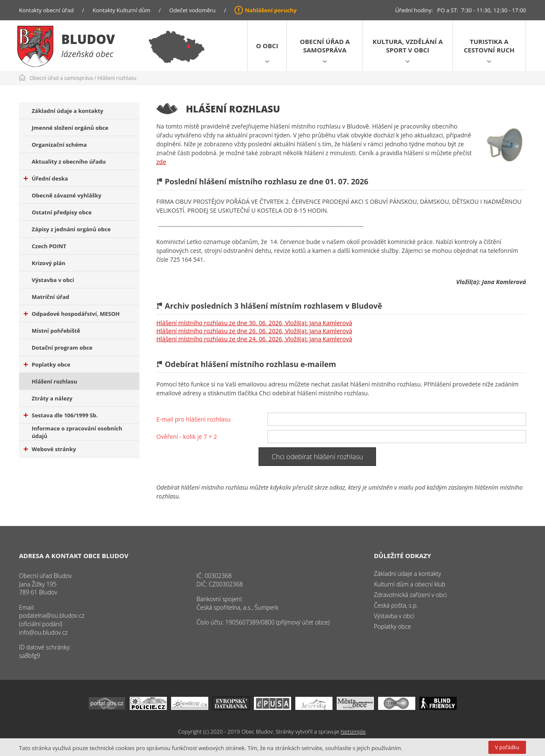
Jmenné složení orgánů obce (70, 128)
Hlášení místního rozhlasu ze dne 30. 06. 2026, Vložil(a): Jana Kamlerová (254, 323)
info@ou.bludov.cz (43, 632)
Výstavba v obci (53, 280)
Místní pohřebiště (56, 331)
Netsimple (353, 731)
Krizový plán (49, 263)
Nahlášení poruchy (271, 10)
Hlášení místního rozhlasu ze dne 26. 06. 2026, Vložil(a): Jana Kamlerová (254, 331)
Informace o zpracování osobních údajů (77, 432)
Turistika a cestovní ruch (489, 46)
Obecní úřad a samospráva (325, 46)
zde (161, 162)
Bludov (88, 39)
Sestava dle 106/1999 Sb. (61, 415)
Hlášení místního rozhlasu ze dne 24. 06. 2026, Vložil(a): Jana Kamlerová (254, 339)
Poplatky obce (47, 364)
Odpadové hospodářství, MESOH (72, 314)
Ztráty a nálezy (52, 398)
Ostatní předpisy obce (62, 212)
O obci (267, 46)
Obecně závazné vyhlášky (67, 195)
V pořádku (507, 747)
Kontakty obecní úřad (46, 10)
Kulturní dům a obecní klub (410, 584)
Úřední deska (46, 178)
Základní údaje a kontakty (68, 111)
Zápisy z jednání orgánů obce (71, 229)
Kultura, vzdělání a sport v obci (408, 46)
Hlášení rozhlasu (117, 78)
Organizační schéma (59, 145)
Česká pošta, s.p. (396, 605)
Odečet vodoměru (193, 10)
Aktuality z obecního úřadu (69, 162)
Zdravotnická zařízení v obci (410, 595)
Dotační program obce (62, 348)
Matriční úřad (50, 297)
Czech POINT (49, 246)
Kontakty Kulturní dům (121, 10)
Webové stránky (50, 449)
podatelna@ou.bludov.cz (52, 615)
